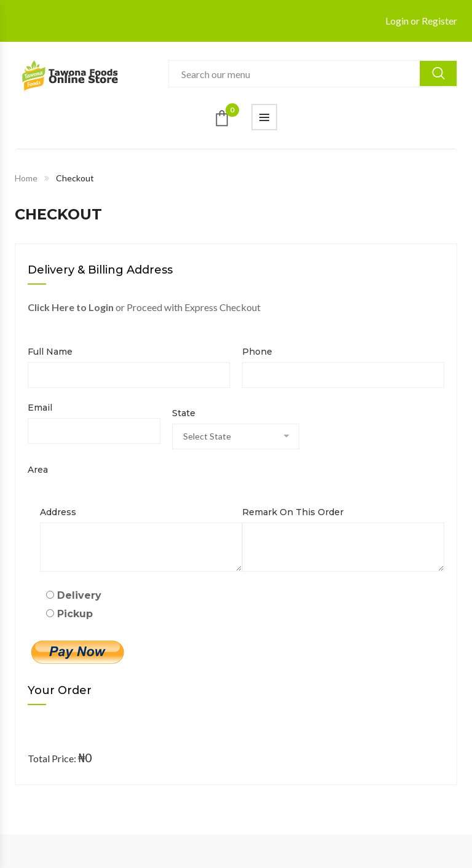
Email (40, 408)
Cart (232, 113)
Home (26, 178)
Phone (257, 352)
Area (38, 470)
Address (58, 512)
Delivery (74, 595)
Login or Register (421, 21)
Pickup (69, 614)
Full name (50, 352)
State (184, 413)
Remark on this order (293, 512)
